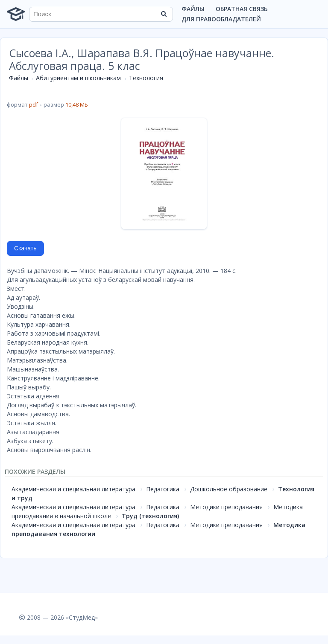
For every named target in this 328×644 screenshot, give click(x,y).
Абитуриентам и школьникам (78, 78)
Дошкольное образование (229, 489)
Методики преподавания (226, 507)
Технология (146, 78)
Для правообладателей (221, 19)
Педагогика (163, 489)
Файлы (193, 9)
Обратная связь (242, 9)
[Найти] (164, 14)
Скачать (25, 248)
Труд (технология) (150, 516)
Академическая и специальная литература (73, 489)
